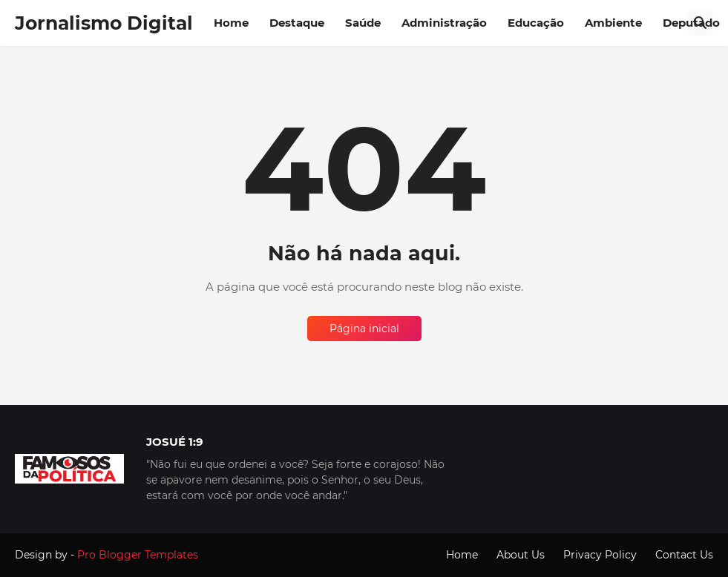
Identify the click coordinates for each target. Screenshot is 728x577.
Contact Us (684, 555)
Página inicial (364, 329)
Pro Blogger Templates (138, 555)
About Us (521, 555)
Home (231, 23)
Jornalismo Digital (104, 23)
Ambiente (613, 23)
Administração (444, 23)
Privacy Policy (600, 555)
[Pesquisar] (701, 23)
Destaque (297, 23)
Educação (536, 23)
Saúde (363, 23)
